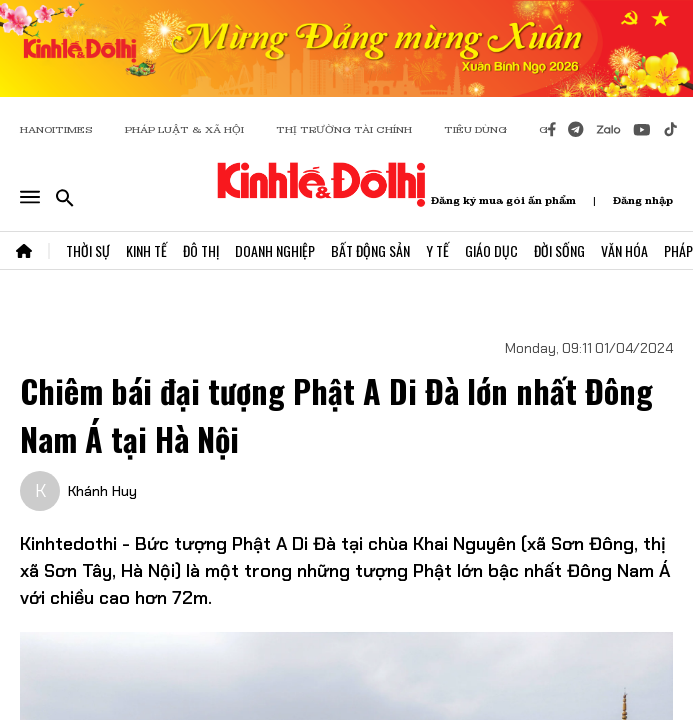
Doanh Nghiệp (275, 250)
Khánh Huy (102, 491)
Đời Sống (559, 250)
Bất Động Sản (370, 250)
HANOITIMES (56, 129)
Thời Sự (88, 250)
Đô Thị (201, 250)
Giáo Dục (491, 250)
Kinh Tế (146, 250)
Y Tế (437, 250)
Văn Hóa (624, 250)
